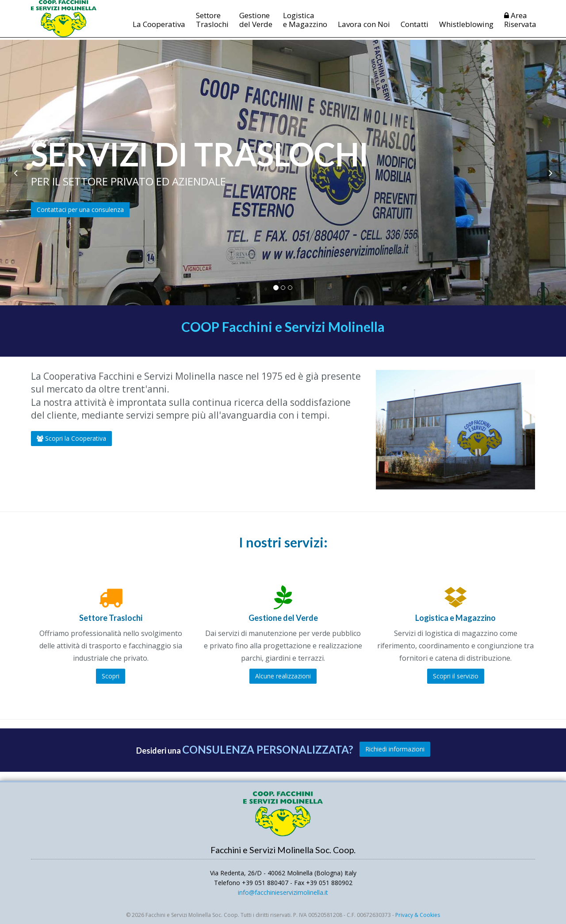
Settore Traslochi (212, 25)
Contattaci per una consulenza (80, 210)
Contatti (415, 29)
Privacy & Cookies (418, 915)
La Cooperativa (159, 29)
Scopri (111, 676)
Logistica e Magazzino (305, 25)
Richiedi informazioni (395, 749)
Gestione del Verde (256, 25)
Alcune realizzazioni (283, 676)
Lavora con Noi (364, 29)
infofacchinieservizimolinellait (283, 892)
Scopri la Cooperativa (71, 438)
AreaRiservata (520, 25)
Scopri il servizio (456, 676)
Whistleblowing (466, 29)
